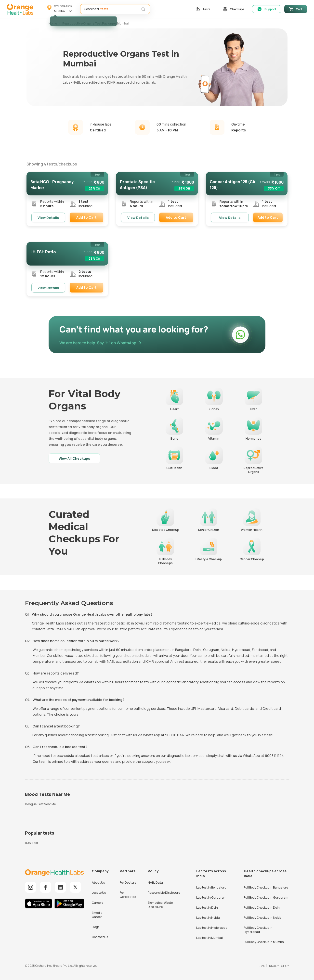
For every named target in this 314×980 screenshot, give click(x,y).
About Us (98, 883)
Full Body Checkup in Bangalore (266, 887)
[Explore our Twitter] (75, 887)
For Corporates (128, 895)
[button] (60, 9)
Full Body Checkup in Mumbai (264, 942)
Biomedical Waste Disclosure (160, 905)
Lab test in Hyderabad (212, 928)
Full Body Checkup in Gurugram (266, 897)
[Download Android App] (69, 904)
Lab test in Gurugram (211, 897)
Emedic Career (97, 915)
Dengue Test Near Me (40, 804)
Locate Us (99, 893)
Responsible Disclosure (164, 893)
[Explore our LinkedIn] (60, 887)
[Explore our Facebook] (46, 887)
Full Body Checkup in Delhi (262, 908)
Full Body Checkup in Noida (263, 918)
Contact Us (100, 937)
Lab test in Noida (208, 918)
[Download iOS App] (39, 904)
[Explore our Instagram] (31, 887)
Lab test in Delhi (207, 908)
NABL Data (155, 883)
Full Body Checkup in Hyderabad (258, 930)
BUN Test (32, 843)
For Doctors (128, 883)
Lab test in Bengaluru (211, 887)
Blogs (96, 927)
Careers (98, 903)
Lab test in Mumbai (209, 938)
